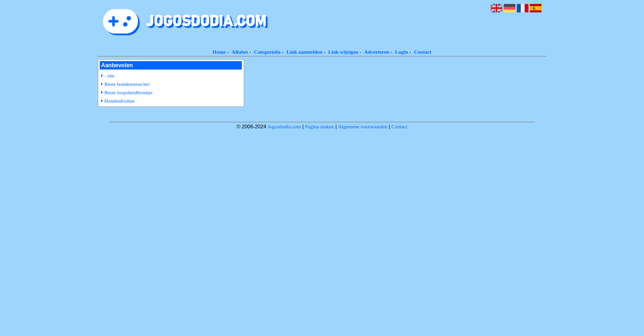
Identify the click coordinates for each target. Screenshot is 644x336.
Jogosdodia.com (284, 126)
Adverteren (377, 52)
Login (402, 52)
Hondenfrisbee (120, 101)
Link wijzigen (343, 52)
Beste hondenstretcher (127, 84)
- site (110, 76)
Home (219, 52)
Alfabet (240, 52)
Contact (422, 52)
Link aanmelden (305, 52)
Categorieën (267, 52)
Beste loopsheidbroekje (128, 92)
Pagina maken (320, 126)
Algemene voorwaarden (363, 126)
